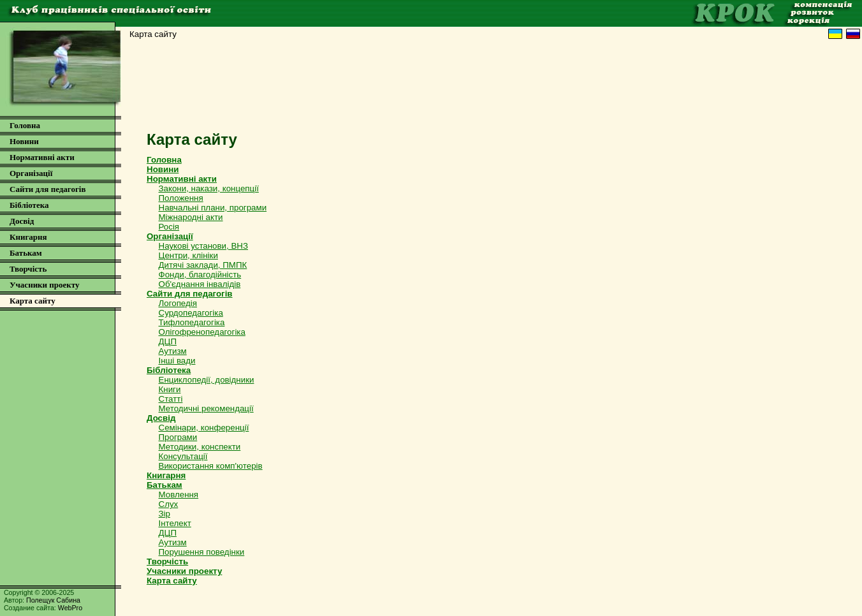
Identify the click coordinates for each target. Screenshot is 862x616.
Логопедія (178, 303)
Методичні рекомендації (206, 408)
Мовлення (179, 495)
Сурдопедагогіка (191, 313)
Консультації (183, 456)
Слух (169, 504)
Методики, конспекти (200, 447)
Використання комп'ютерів (211, 466)
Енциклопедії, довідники (207, 380)
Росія (169, 227)
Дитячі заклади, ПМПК (203, 265)
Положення (181, 198)
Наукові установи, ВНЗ (204, 246)
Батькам (26, 253)
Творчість (28, 269)
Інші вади (177, 361)
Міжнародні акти (191, 217)
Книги (170, 389)
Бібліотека (29, 205)
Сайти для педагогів (47, 189)
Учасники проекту (45, 285)
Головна (25, 125)
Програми (178, 437)
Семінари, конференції (204, 428)
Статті (171, 399)
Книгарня (28, 237)
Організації (31, 173)
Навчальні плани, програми (213, 208)
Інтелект (175, 523)
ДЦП (168, 341)
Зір (164, 514)
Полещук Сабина (53, 600)
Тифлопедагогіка (192, 322)
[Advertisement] (490, 89)
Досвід (22, 221)
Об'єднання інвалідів (200, 284)
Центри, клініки (188, 255)
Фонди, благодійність (200, 275)
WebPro (70, 608)
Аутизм (173, 351)
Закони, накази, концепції (209, 188)
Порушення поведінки (202, 552)
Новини (24, 141)
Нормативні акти (42, 157)
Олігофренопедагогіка (202, 332)
